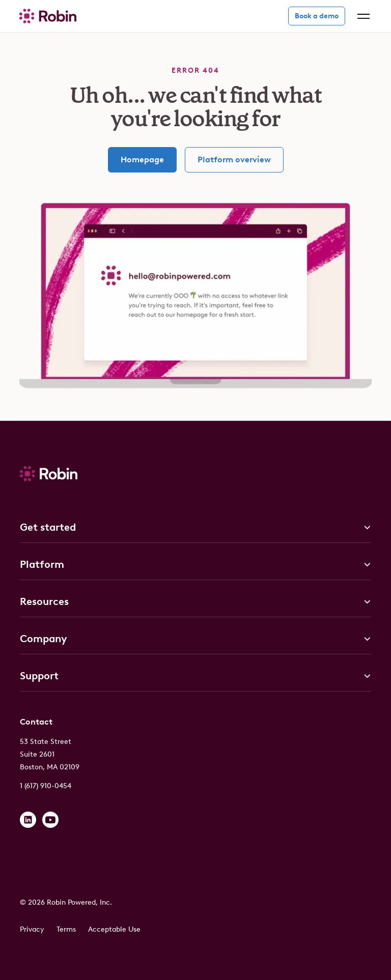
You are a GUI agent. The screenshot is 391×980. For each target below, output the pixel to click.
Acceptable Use (114, 929)
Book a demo (317, 16)
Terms (66, 929)
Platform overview (234, 160)
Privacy (32, 929)
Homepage (142, 160)
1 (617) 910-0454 (46, 786)
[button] (361, 16)
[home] (48, 16)
